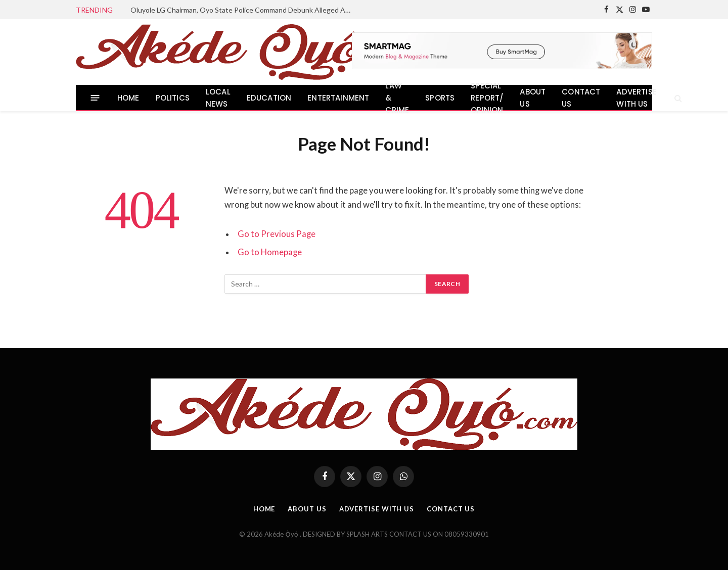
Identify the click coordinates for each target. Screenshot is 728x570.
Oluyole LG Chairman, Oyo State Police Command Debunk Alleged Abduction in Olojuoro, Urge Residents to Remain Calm (244, 10)
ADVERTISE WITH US (636, 98)
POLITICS (173, 98)
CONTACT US (581, 98)
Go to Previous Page (277, 234)
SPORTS (440, 98)
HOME (128, 98)
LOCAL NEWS (218, 98)
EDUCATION (269, 98)
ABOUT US (533, 98)
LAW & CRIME (397, 98)
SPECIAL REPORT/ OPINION (487, 98)
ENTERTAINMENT (338, 98)
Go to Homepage (270, 252)
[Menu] (95, 98)
